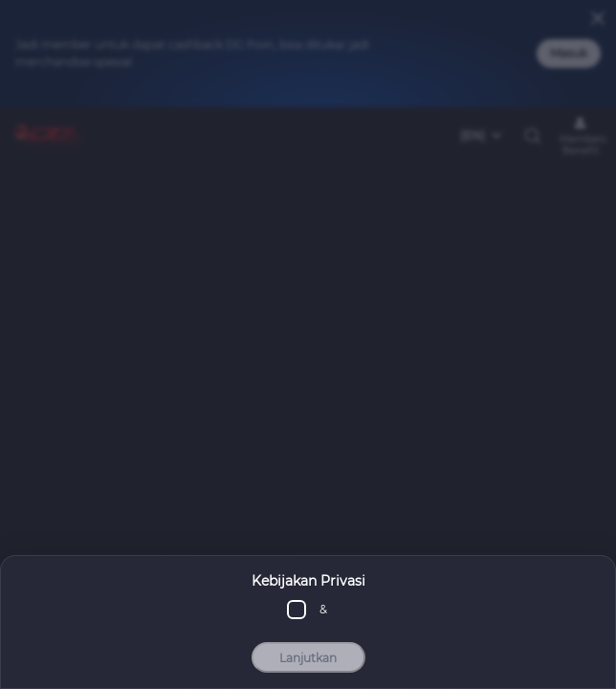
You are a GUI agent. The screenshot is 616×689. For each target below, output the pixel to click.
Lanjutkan (308, 660)
